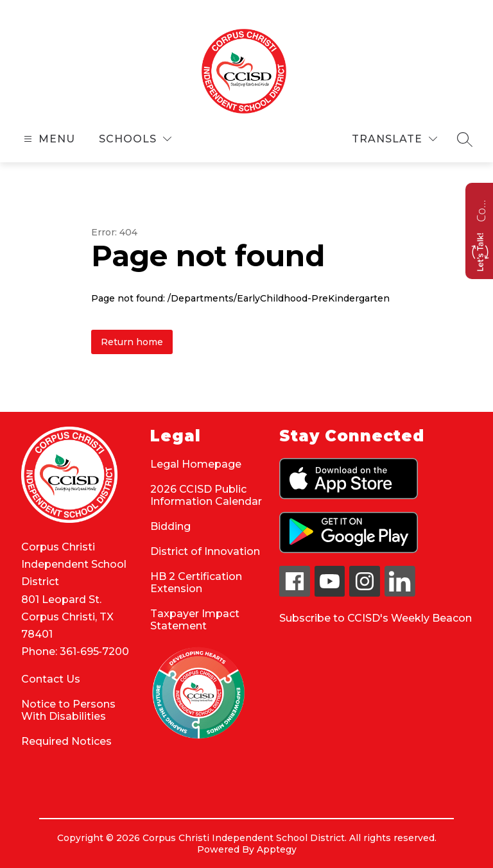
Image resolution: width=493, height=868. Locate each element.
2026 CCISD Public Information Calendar (206, 495)
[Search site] (465, 139)
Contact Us (51, 679)
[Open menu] (48, 139)
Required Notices (66, 741)
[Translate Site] (394, 139)
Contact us (481, 209)
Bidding (170, 526)
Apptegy (277, 849)
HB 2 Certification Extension (196, 583)
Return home (132, 342)
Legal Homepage (196, 464)
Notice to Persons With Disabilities (68, 710)
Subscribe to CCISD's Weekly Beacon (376, 618)
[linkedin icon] (400, 593)
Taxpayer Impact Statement (195, 620)
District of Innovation (205, 551)
